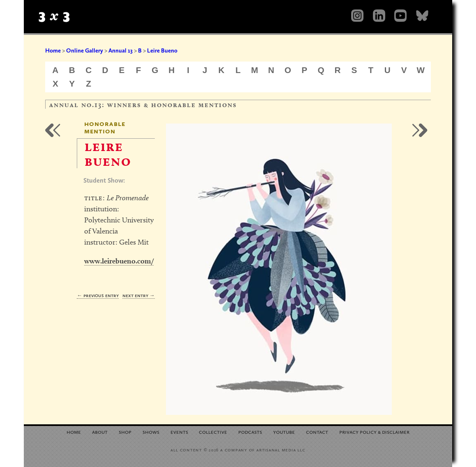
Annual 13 (121, 50)
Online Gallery (85, 50)
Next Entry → (139, 295)
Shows (151, 432)
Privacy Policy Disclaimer (374, 432)
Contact (317, 432)
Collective (213, 432)
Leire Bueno (162, 50)
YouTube (284, 432)
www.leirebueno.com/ (119, 261)
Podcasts (250, 432)
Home (53, 50)
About (100, 432)
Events (179, 432)
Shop (125, 432)
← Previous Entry (98, 295)
